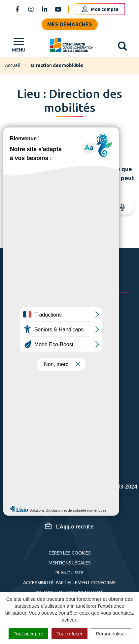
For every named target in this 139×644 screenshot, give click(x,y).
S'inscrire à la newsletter (79, 416)
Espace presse (68, 473)
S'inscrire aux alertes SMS (60, 452)
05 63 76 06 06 (58, 340)
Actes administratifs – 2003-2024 (91, 487)
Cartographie (67, 499)
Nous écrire (54, 358)
